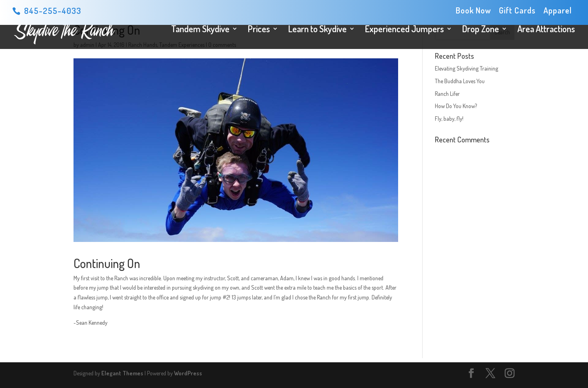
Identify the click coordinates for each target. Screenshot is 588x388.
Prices (259, 30)
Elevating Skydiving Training (467, 68)
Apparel (558, 11)
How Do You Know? (456, 106)
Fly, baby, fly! (449, 119)
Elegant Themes (122, 373)
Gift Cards (517, 11)
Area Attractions (546, 30)
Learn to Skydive (317, 30)
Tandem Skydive (200, 30)
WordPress (188, 373)
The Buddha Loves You (460, 81)
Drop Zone (481, 30)
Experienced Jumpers (404, 30)
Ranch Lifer (447, 94)
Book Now (473, 11)
